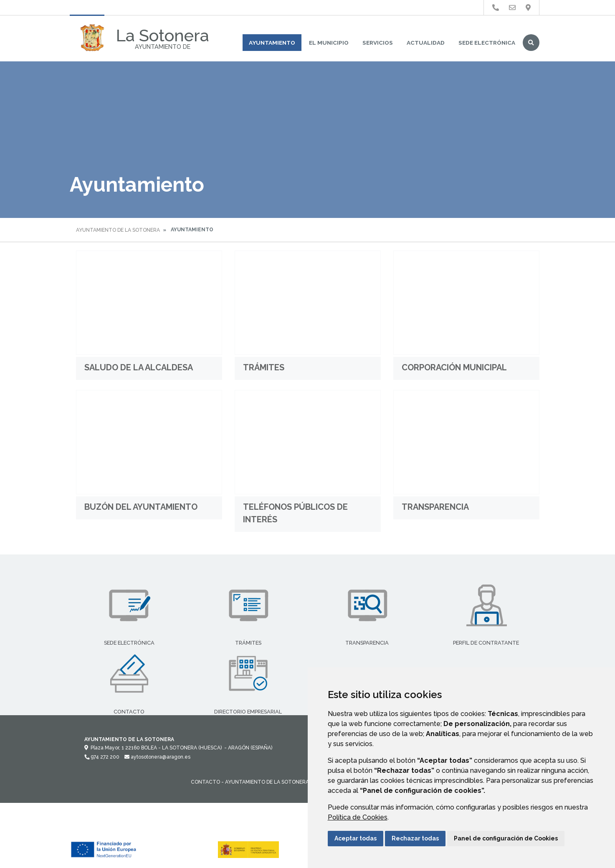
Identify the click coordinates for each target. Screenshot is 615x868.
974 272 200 (102, 757)
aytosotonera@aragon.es (157, 757)
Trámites (264, 367)
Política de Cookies (358, 817)
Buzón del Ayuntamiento (141, 507)
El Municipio (329, 43)
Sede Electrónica (487, 43)
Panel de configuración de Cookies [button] (506, 838)
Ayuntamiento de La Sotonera (118, 230)
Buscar (531, 43)
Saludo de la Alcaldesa (139, 367)
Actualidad (426, 43)
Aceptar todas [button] (356, 838)
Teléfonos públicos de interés (295, 513)
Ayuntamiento (272, 43)
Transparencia (435, 507)
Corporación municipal (454, 367)
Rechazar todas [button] (415, 838)
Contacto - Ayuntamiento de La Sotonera (250, 782)
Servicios (378, 43)
